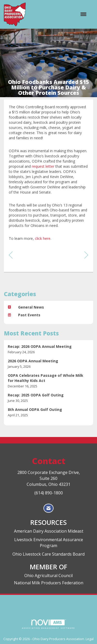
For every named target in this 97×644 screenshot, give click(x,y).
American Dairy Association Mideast (49, 531)
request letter (43, 166)
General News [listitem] (26, 307)
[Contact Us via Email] (48, 508)
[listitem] (48, 349)
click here (43, 238)
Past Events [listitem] (24, 315)
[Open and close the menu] (59, 14)
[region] (86, 255)
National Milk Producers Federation (49, 583)
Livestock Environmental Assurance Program (49, 543)
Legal (90, 639)
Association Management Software (49, 624)
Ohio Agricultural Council (48, 576)
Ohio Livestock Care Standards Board (48, 554)
